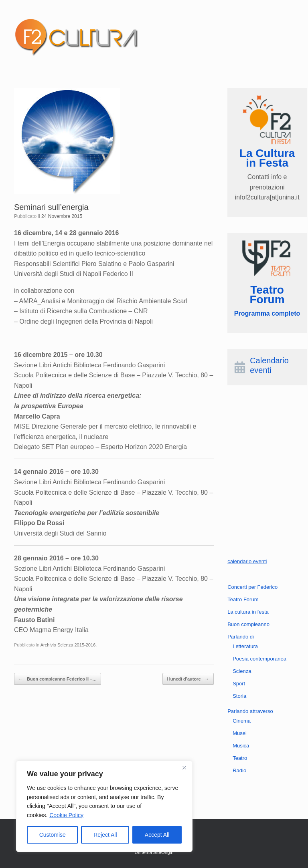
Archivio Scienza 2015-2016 (68, 645)
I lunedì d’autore (188, 679)
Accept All (157, 835)
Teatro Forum (243, 599)
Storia (239, 696)
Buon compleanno (248, 624)
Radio (239, 770)
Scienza (242, 671)
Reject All (105, 835)
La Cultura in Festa (267, 158)
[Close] (184, 767)
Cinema (242, 721)
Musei (240, 733)
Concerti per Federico (252, 587)
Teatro (240, 758)
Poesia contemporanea (259, 659)
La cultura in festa (248, 612)
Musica (241, 746)
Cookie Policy (66, 815)
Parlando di (241, 637)
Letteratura (245, 646)
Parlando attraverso (250, 711)
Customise (53, 835)
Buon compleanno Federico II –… (58, 679)
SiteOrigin (163, 852)
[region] (104, 806)
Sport (239, 684)
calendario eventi (247, 561)
